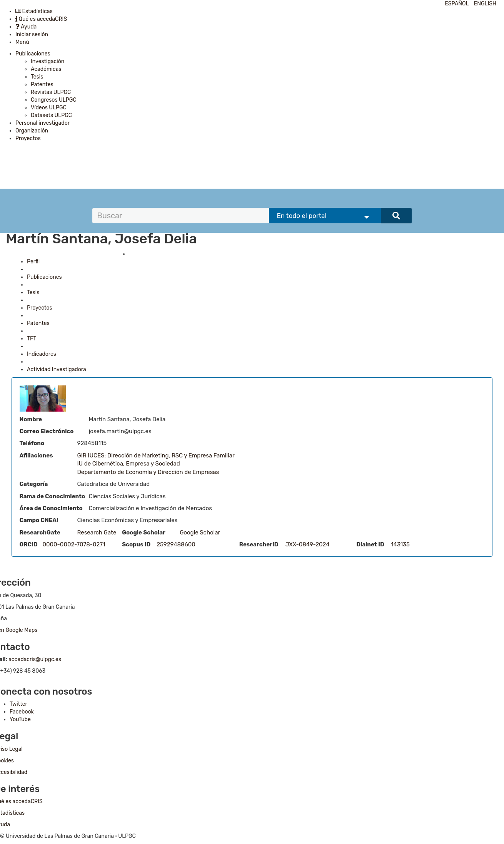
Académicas (46, 69)
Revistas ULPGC (51, 92)
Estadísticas (34, 11)
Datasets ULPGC (51, 115)
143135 (400, 544)
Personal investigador (43, 123)
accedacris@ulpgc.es (35, 659)
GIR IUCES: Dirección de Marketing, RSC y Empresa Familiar (156, 455)
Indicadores (42, 354)
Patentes (42, 85)
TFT (32, 339)
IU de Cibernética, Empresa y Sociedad (129, 464)
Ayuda (26, 27)
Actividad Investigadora (57, 369)
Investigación (48, 61)
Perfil (33, 262)
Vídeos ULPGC (49, 108)
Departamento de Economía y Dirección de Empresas (148, 472)
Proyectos (28, 138)
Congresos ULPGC (54, 100)
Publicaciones (33, 54)
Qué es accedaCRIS (41, 19)
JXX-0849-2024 (308, 544)
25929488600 (176, 544)
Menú (22, 42)
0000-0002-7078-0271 (74, 544)
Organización (32, 131)
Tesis (37, 77)
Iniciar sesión (32, 34)
